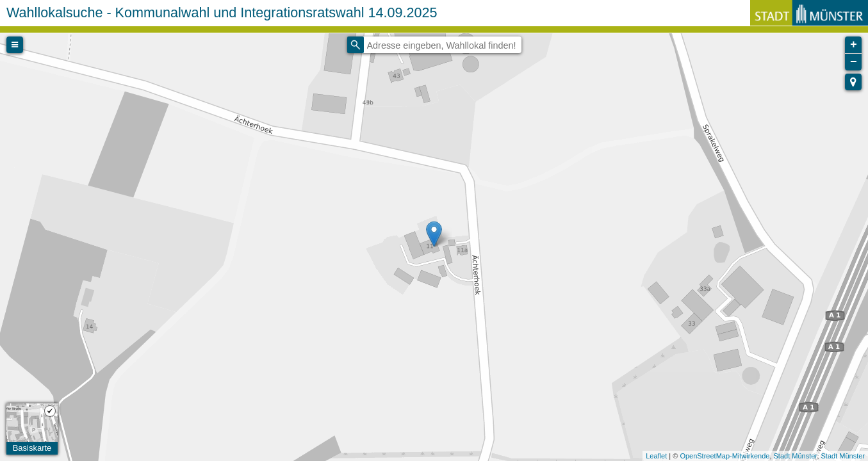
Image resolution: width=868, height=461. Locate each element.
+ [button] (854, 45)
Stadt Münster (796, 456)
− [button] (854, 62)
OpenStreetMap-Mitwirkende (725, 456)
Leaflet (656, 456)
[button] (853, 82)
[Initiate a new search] (356, 45)
